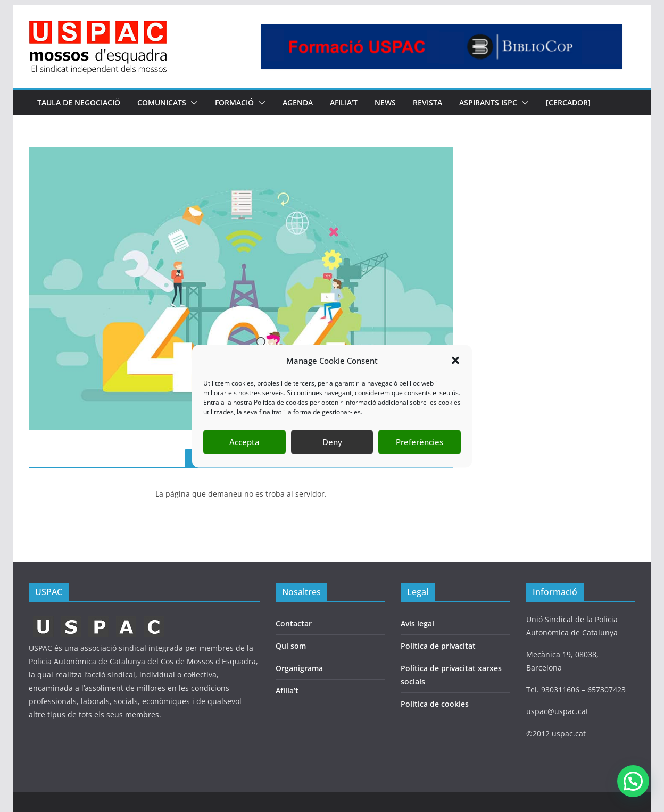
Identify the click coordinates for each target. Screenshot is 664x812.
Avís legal (417, 623)
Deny (332, 442)
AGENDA (298, 102)
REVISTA (428, 102)
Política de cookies (435, 704)
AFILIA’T (344, 102)
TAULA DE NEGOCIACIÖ (79, 102)
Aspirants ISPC (488, 102)
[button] (455, 361)
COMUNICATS (162, 102)
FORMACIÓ (234, 102)
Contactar (294, 623)
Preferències (420, 442)
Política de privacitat (438, 646)
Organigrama (299, 668)
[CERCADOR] (568, 102)
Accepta (244, 442)
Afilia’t (287, 690)
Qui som (291, 646)
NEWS (385, 102)
